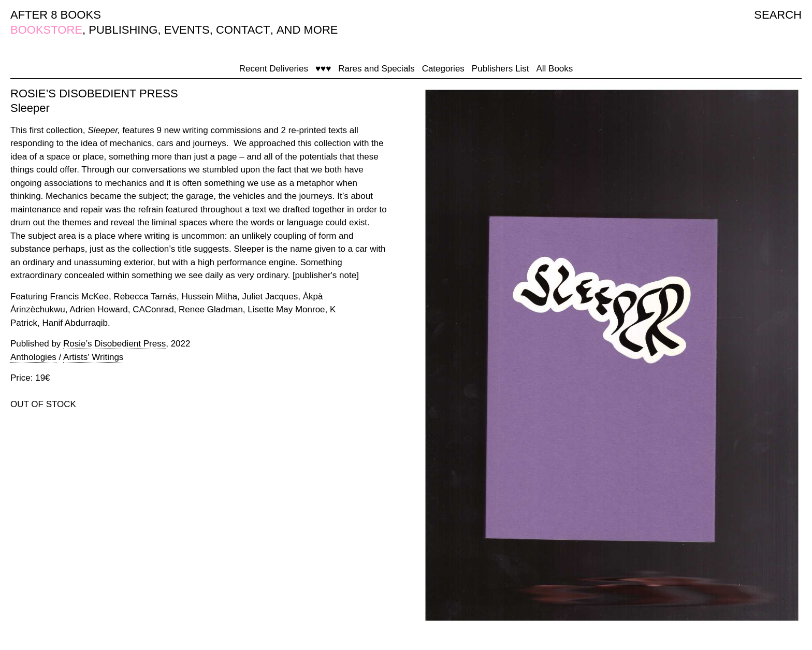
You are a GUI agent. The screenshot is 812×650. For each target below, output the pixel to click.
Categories (443, 69)
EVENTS (187, 30)
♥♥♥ (323, 69)
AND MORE (307, 30)
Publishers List (501, 69)
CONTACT (243, 30)
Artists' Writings (93, 357)
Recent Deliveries (274, 69)
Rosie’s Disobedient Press (114, 344)
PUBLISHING (123, 30)
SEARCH (778, 15)
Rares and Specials (376, 69)
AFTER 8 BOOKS (56, 15)
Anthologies (33, 357)
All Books (554, 69)
